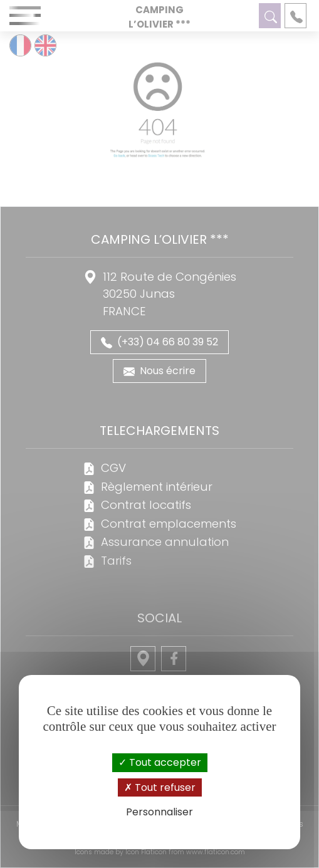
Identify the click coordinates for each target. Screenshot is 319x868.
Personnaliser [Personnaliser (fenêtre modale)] (159, 812)
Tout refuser (160, 787)
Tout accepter (160, 762)
